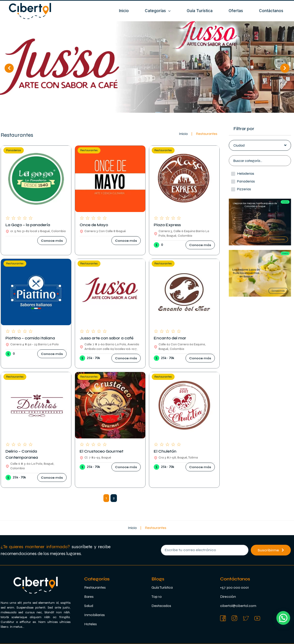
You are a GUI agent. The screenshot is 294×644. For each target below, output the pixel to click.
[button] (52, 241)
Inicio (183, 134)
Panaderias (14, 150)
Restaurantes (89, 150)
